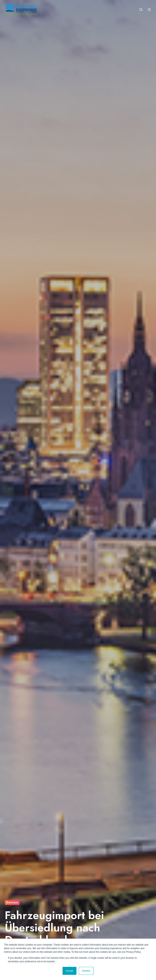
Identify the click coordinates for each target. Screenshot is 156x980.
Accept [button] (70, 971)
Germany (12, 902)
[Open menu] (149, 10)
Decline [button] (86, 971)
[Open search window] (141, 10)
